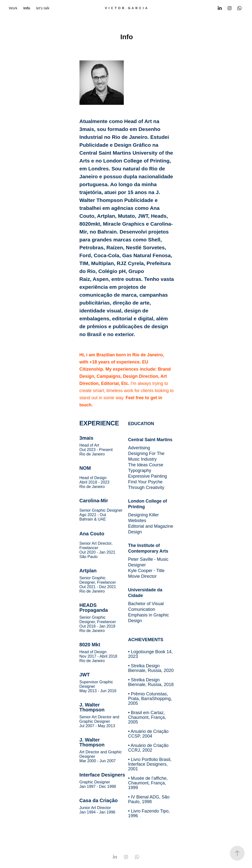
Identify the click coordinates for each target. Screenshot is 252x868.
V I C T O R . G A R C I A (126, 8)
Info (27, 8)
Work (13, 8)
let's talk (43, 8)
